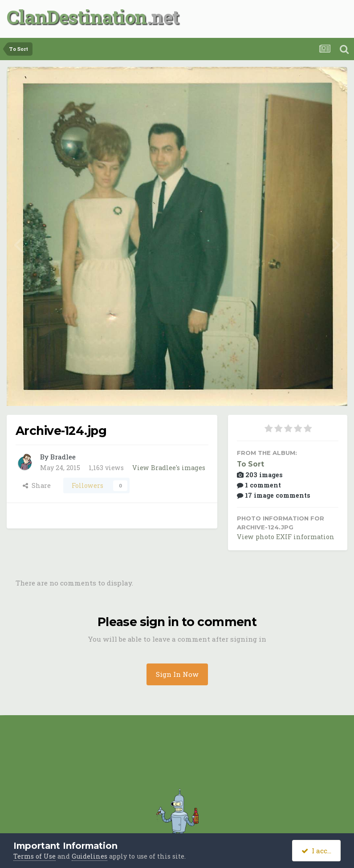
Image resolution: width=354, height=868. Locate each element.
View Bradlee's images (169, 468)
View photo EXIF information (286, 537)
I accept (320, 851)
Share (37, 485)
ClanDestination (77, 17)
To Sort (250, 464)
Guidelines (90, 856)
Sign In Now (177, 674)
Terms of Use (35, 856)
